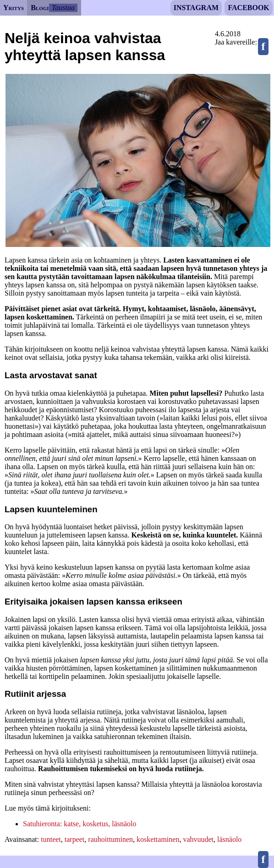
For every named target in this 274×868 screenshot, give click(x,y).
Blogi (40, 8)
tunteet (51, 839)
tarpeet (75, 839)
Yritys (14, 8)
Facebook (248, 8)
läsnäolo (229, 839)
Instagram (196, 8)
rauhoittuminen (110, 839)
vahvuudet (198, 839)
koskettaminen (158, 839)
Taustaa (63, 8)
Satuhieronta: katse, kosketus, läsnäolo (80, 824)
